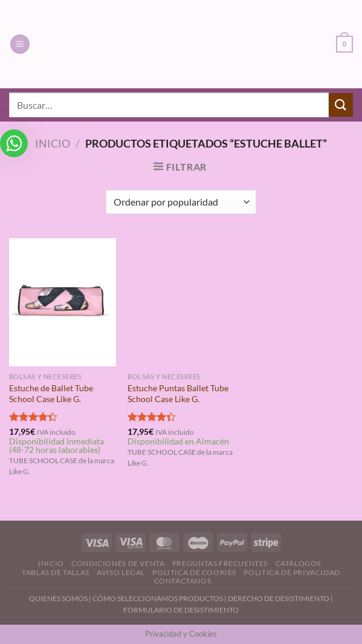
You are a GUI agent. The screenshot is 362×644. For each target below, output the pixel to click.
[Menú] (20, 44)
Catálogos (299, 563)
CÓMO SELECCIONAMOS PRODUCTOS (158, 598)
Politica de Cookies (194, 572)
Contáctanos (183, 581)
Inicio (53, 143)
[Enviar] (341, 105)
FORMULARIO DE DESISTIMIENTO (181, 610)
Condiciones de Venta (118, 563)
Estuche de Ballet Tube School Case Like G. (51, 394)
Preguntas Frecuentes (220, 563)
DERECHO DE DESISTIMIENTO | (280, 598)
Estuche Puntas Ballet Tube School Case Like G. (178, 394)
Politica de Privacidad (292, 572)
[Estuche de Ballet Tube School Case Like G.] (63, 302)
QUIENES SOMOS (58, 598)
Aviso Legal (121, 572)
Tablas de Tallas (56, 572)
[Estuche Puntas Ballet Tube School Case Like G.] (181, 302)
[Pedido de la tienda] (181, 202)
